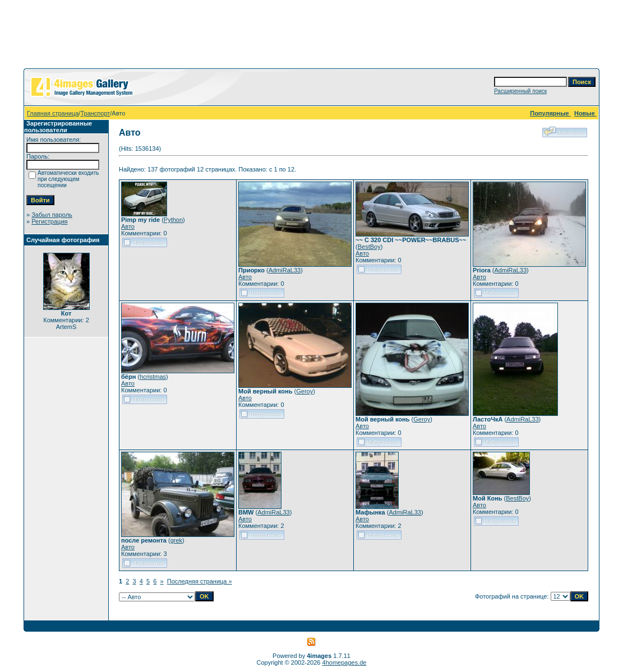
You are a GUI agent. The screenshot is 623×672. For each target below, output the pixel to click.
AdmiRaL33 (285, 270)
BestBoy (369, 247)
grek (176, 540)
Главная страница (53, 113)
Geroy (304, 391)
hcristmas (153, 377)
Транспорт (95, 113)
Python (173, 220)
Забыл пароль (52, 215)
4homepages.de (345, 662)
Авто (128, 226)
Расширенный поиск (520, 91)
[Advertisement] (312, 36)
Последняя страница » (200, 581)
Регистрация (49, 221)
